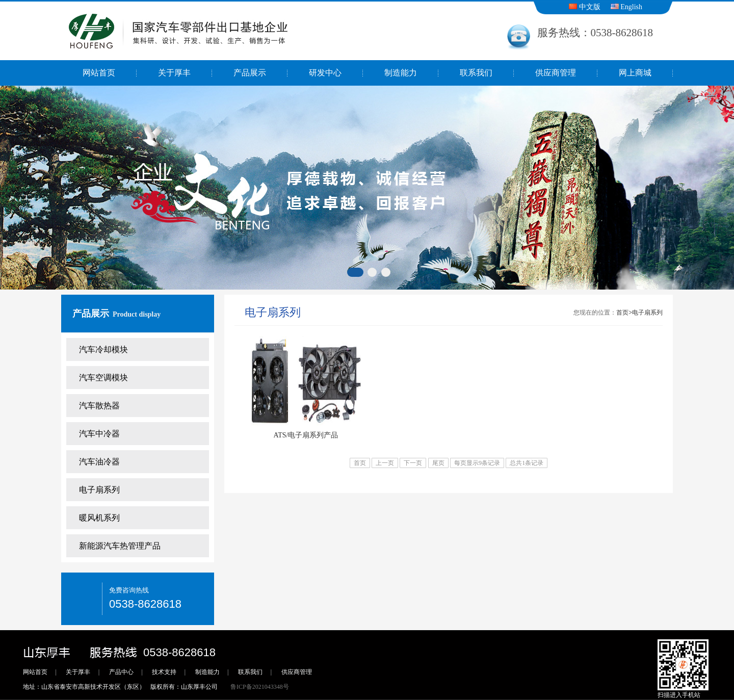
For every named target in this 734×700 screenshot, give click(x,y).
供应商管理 (556, 73)
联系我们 (476, 73)
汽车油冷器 (99, 462)
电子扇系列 (99, 490)
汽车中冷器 (99, 434)
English (626, 7)
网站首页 (99, 73)
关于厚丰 (174, 73)
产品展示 (250, 73)
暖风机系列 (99, 518)
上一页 (385, 463)
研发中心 (325, 73)
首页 (622, 313)
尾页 (438, 463)
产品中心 (121, 672)
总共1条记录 (527, 463)
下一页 (413, 463)
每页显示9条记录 (477, 463)
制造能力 (401, 73)
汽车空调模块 (103, 378)
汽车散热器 (99, 406)
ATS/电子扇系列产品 (306, 435)
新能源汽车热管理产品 (120, 546)
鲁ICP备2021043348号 (260, 687)
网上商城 (635, 73)
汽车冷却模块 (103, 349)
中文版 (585, 7)
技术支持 (164, 672)
